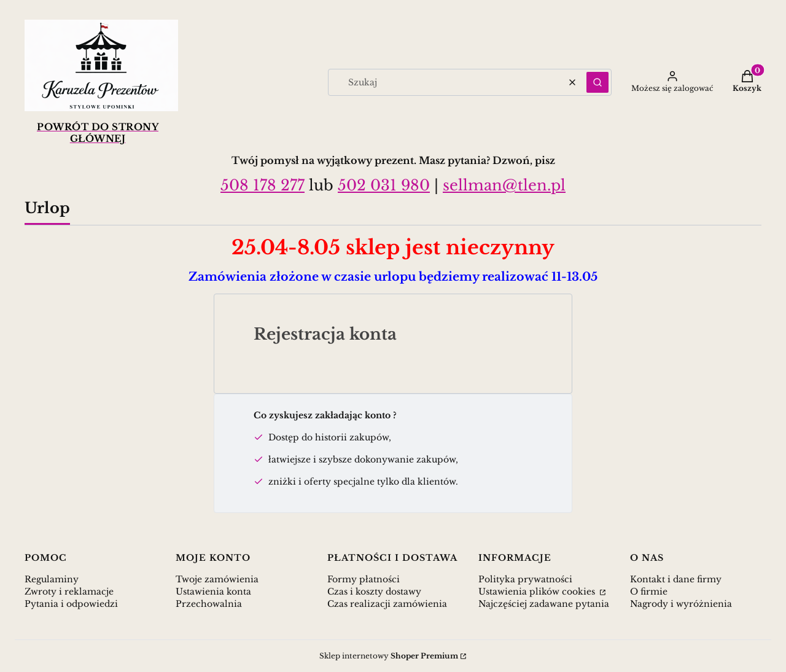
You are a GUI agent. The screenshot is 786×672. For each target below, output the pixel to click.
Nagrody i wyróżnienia (681, 604)
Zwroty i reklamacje (69, 592)
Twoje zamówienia (217, 579)
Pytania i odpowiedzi (71, 604)
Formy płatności (364, 579)
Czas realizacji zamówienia (387, 604)
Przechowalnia (209, 604)
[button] (597, 82)
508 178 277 (263, 185)
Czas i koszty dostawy (374, 592)
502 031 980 (384, 185)
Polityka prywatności (525, 579)
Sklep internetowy (389, 656)
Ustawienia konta (213, 592)
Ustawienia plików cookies (538, 592)
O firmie (649, 592)
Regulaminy (52, 579)
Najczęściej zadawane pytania (544, 604)
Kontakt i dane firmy (676, 579)
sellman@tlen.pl (504, 185)
